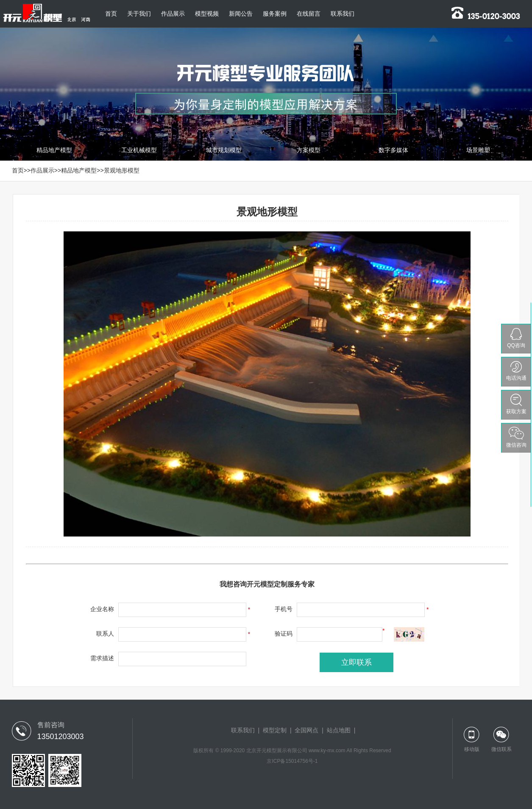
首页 (111, 14)
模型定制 (275, 730)
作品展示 (173, 14)
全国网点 (306, 730)
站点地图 (339, 730)
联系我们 (343, 14)
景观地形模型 (122, 170)
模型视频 (207, 14)
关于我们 (139, 14)
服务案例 (275, 14)
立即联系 (357, 662)
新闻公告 (241, 14)
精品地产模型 (79, 170)
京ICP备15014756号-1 (292, 761)
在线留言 (309, 14)
